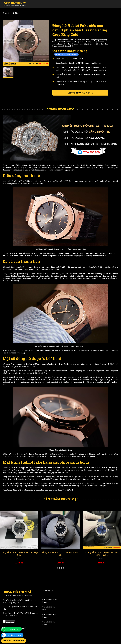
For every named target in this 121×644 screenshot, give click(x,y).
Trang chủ (7, 13)
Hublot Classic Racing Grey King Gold (52, 364)
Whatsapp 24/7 (13, 629)
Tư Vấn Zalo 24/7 (14, 635)
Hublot (16, 13)
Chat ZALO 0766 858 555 (80, 93)
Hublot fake (64, 253)
